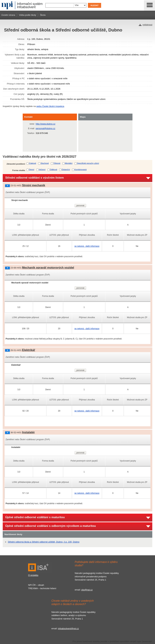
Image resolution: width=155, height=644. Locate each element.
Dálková (54, 169)
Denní (32, 169)
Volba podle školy (28, 15)
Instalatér (28, 432)
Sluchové (45, 163)
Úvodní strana (8, 15)
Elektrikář (29, 350)
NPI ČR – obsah (36, 585)
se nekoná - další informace (87, 246)
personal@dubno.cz (46, 128)
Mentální (69, 163)
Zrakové (33, 163)
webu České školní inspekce (50, 106)
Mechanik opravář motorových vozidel (48, 268)
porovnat (80, 206)
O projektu (33, 575)
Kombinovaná (81, 169)
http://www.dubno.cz (46, 124)
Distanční (66, 169)
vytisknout (147, 25)
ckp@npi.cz (87, 590)
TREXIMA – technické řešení (42, 588)
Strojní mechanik (34, 185)
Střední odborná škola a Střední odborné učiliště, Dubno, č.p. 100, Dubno (44, 542)
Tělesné (57, 163)
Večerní (42, 169)
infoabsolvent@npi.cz (68, 629)
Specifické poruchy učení (88, 163)
